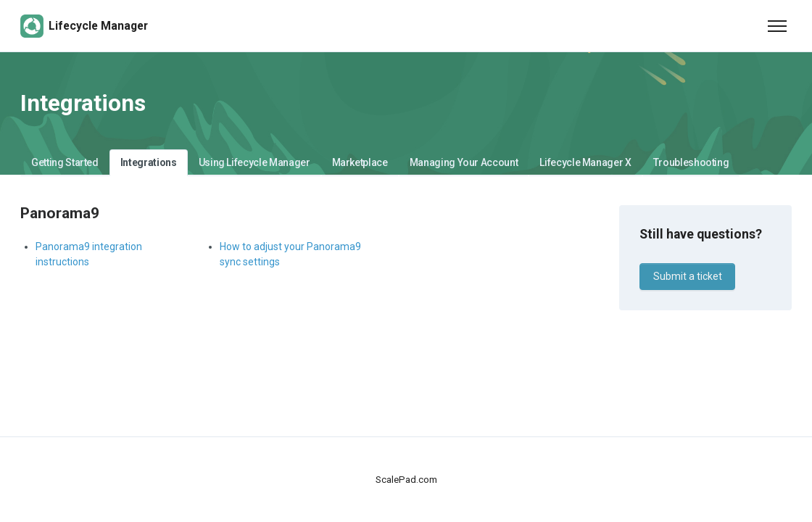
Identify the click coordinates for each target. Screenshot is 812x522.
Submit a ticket (688, 276)
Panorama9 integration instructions (89, 254)
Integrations (149, 162)
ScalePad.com (406, 480)
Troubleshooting (691, 162)
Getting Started (65, 162)
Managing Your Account (464, 162)
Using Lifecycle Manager (254, 162)
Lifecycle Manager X (585, 162)
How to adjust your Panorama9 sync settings (290, 254)
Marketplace (360, 162)
